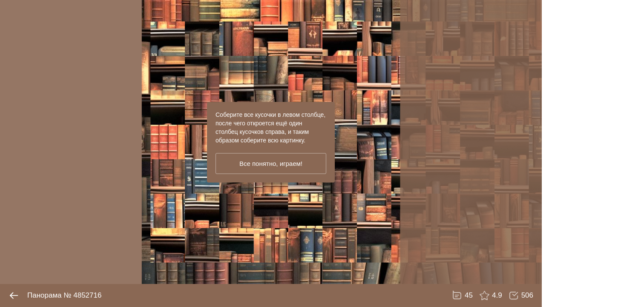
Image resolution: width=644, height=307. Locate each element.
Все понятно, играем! (271, 164)
